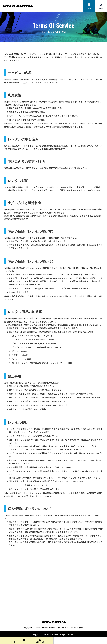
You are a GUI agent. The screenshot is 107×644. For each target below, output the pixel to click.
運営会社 (28, 627)
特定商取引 (63, 627)
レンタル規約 (77, 627)
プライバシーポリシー (45, 627)
